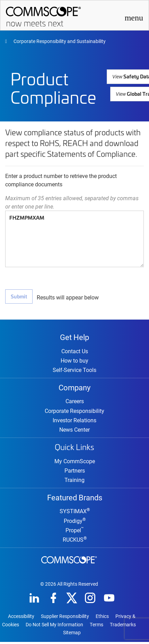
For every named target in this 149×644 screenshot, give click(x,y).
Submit (19, 296)
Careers (75, 402)
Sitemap (72, 635)
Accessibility (21, 618)
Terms (97, 627)
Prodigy (75, 523)
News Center (74, 431)
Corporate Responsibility (74, 412)
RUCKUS (75, 541)
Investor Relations (74, 421)
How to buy (74, 361)
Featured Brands (75, 499)
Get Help (74, 337)
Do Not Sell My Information (54, 627)
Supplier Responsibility (65, 618)
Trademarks (123, 627)
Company (74, 388)
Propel (75, 532)
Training (74, 481)
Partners (75, 472)
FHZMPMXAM (74, 239)
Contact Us (75, 352)
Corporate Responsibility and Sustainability (59, 41)
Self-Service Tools (74, 370)
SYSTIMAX (75, 513)
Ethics (102, 618)
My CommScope (75, 462)
